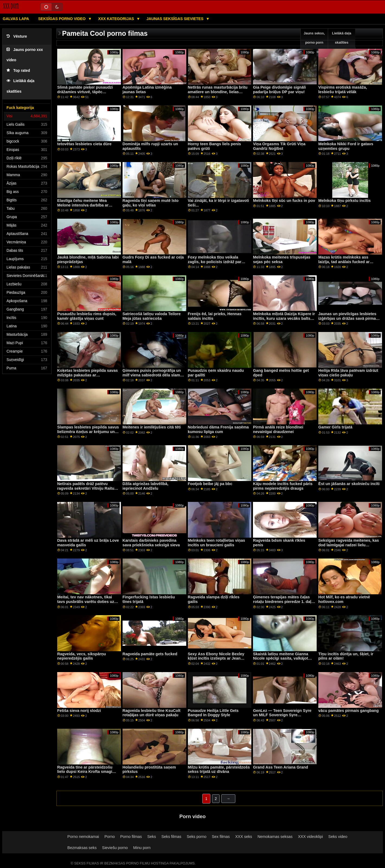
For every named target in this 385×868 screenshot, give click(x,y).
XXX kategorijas (117, 19)
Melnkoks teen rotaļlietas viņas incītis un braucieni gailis (217, 543)
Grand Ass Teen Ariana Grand (280, 767)
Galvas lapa (16, 19)
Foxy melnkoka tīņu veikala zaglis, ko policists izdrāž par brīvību (215, 262)
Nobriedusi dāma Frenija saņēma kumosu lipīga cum (218, 429)
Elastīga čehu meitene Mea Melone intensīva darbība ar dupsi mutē (83, 205)
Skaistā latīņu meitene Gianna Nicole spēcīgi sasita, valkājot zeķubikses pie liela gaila (281, 658)
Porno (110, 837)
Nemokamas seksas (275, 837)
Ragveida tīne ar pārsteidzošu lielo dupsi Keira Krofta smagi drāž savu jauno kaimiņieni (85, 772)
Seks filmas (171, 837)
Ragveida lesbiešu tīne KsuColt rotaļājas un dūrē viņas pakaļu (152, 713)
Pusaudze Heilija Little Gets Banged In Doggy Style (213, 713)
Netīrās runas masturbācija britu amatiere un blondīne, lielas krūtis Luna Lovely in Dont (218, 92)
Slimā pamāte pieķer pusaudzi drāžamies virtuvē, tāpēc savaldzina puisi (85, 92)
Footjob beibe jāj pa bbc (210, 484)
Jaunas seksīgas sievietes (175, 19)
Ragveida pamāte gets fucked (150, 654)
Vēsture (17, 36)
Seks (152, 837)
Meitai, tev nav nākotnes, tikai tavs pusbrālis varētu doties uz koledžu (86, 601)
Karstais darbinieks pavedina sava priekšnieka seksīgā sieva (151, 543)
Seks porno (197, 837)
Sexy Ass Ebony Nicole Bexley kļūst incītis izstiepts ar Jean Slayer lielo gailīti (216, 658)
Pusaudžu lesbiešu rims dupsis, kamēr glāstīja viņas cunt (87, 316)
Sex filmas (221, 837)
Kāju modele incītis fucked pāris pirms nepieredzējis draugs (283, 486)
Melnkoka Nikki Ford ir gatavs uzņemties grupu (346, 146)
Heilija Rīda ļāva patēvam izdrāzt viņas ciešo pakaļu (348, 373)
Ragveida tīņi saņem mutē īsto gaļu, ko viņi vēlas (151, 203)
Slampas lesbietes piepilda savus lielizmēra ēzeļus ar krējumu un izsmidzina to (88, 432)
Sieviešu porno (115, 848)
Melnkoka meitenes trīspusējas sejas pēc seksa (282, 259)
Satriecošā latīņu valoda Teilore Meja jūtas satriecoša (152, 316)
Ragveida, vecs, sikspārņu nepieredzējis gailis (82, 656)
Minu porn (142, 848)
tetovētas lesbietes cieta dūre (84, 144)
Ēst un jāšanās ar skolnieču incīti (349, 484)
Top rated (18, 71)
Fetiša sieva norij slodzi (79, 711)
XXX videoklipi (310, 837)
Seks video (338, 837)
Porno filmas (131, 837)
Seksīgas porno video (62, 19)
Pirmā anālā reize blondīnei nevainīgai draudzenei (278, 429)
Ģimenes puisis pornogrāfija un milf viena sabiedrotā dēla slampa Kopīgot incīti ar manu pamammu (154, 375)
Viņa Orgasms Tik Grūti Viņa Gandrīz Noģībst (279, 146)
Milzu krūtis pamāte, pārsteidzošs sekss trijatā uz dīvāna (219, 769)
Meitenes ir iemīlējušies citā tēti (152, 427)
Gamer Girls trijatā (335, 427)
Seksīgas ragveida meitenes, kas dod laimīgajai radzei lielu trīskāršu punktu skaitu (349, 545)
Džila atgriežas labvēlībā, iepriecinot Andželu (145, 486)
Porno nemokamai (83, 837)
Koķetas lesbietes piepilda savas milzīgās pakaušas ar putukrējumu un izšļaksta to (87, 375)
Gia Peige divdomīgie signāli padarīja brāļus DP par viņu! (279, 90)
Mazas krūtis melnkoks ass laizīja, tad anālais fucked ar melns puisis (344, 262)
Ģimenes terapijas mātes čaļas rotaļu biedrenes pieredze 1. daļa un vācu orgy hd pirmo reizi (283, 601)
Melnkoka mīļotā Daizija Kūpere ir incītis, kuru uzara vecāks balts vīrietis (284, 318)
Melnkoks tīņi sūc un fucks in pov (284, 201)
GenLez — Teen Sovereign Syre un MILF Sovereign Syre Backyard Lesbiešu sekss (282, 715)
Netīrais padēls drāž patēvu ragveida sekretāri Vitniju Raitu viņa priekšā (86, 488)
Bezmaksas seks (82, 848)
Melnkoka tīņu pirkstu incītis (344, 201)
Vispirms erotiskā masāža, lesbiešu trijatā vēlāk (343, 90)
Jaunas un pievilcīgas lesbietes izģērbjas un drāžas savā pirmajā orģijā (349, 318)
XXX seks (244, 837)
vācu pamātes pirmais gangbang (349, 711)
